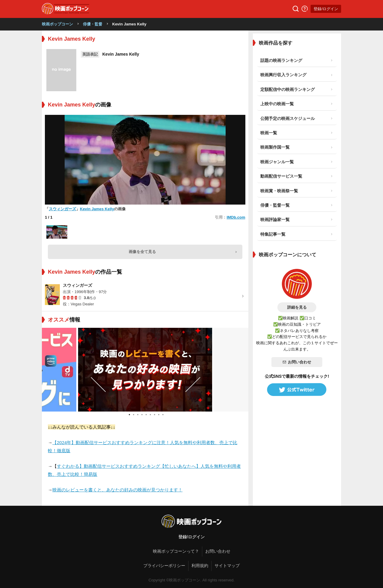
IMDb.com (236, 217)
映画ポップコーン (57, 24)
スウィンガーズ (62, 209)
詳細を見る (297, 307)
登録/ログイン (326, 9)
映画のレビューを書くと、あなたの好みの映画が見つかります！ (117, 490)
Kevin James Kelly (97, 209)
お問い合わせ (297, 362)
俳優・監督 (93, 24)
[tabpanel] (145, 370)
